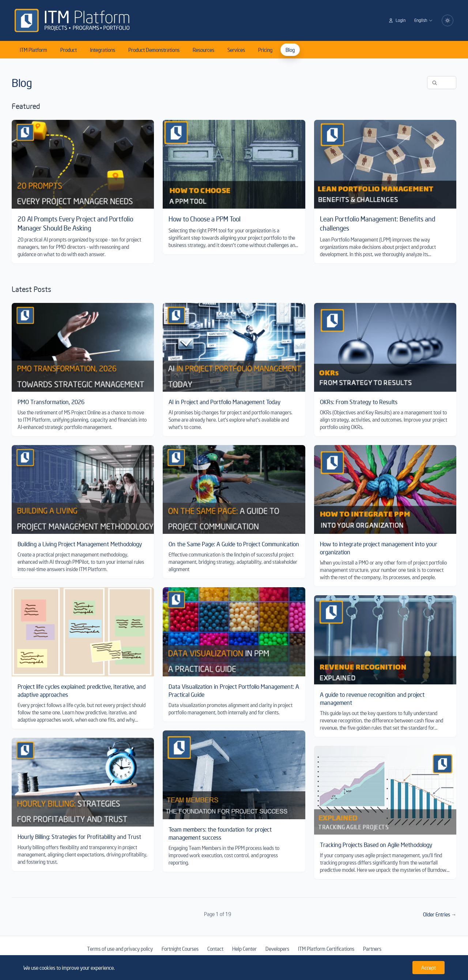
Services (236, 50)
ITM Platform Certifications (326, 949)
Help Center (244, 949)
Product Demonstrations (154, 50)
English (424, 20)
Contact (215, 949)
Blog (290, 50)
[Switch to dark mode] (448, 20)
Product (69, 50)
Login (397, 20)
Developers (277, 949)
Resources (203, 50)
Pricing (265, 50)
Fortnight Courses (180, 949)
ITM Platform (33, 50)
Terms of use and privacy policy (120, 949)
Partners (372, 949)
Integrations (103, 50)
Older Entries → (440, 914)
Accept (429, 968)
